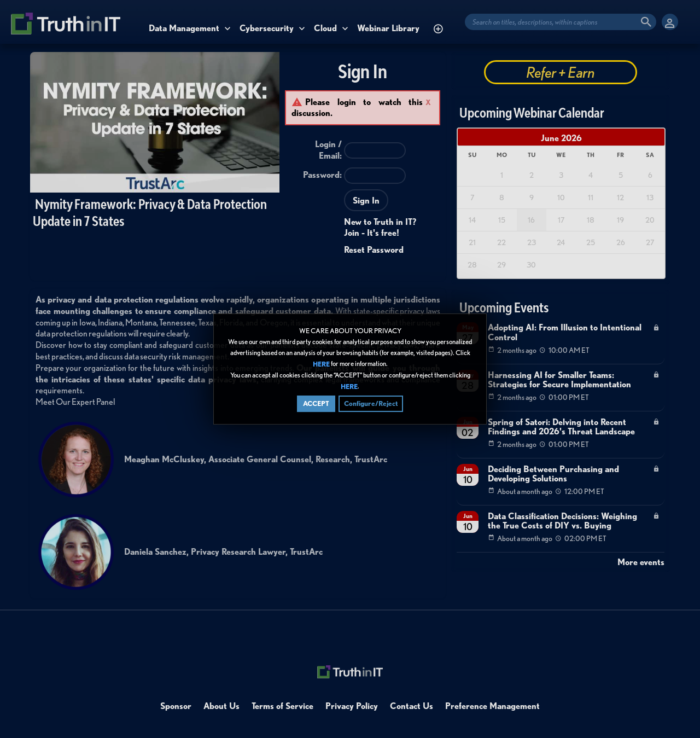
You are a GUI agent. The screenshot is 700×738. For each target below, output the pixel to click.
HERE (321, 364)
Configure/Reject (371, 403)
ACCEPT (316, 403)
